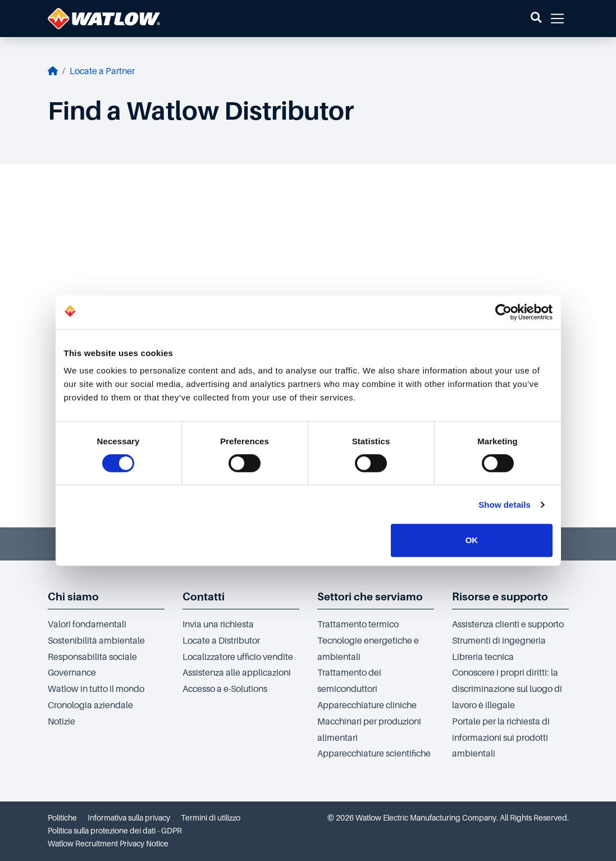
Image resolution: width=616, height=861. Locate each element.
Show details (505, 505)
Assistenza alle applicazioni (237, 673)
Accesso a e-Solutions (225, 689)
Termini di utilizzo (211, 818)
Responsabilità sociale (92, 657)
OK (472, 540)
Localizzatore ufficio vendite (238, 657)
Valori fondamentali (87, 625)
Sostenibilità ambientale (96, 641)
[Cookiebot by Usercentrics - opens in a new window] (503, 312)
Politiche (62, 818)
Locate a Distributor (221, 641)
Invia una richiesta (218, 625)
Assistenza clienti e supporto (508, 625)
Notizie (61, 722)
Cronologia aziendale (90, 705)
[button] (536, 19)
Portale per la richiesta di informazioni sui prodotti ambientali (501, 738)
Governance (72, 673)
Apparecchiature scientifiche (374, 754)
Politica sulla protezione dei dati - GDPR (115, 831)
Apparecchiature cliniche (367, 705)
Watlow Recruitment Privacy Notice (108, 844)
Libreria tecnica (483, 657)
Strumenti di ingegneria (499, 641)
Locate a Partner (102, 71)
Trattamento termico (358, 625)
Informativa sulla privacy (129, 818)
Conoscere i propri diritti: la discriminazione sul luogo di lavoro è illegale (507, 689)
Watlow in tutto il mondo (96, 689)
